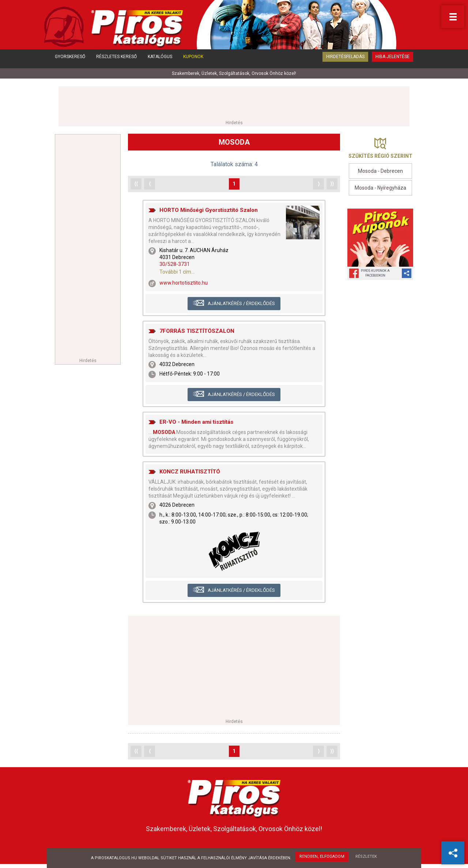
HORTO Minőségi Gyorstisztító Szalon (209, 210)
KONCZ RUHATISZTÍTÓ (190, 472)
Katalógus (160, 61)
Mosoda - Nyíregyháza (380, 188)
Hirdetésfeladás (345, 61)
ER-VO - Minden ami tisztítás (196, 422)
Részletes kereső (116, 61)
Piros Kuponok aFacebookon (375, 274)
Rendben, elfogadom (322, 857)
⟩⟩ (332, 184)
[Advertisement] (234, 103)
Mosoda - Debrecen (380, 172)
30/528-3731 (175, 265)
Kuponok (193, 61)
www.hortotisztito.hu (184, 283)
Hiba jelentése (392, 61)
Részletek (367, 857)
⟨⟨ (136, 184)
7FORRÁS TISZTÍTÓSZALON (197, 331)
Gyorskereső (70, 61)
